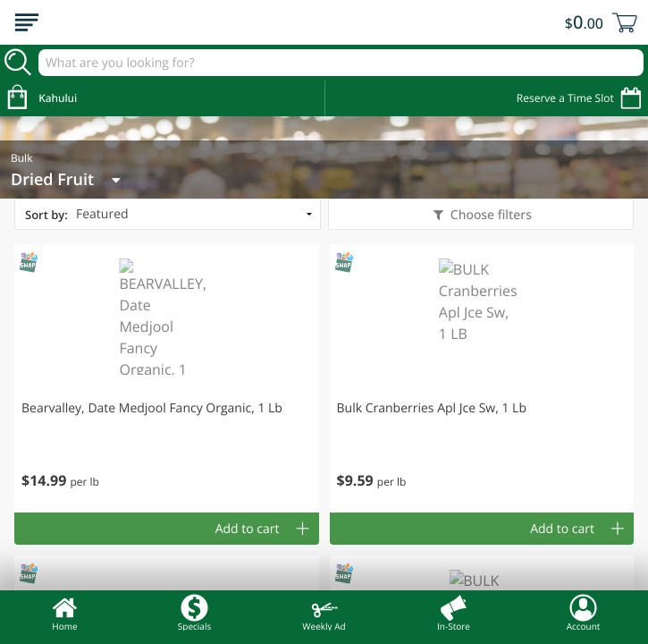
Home (65, 613)
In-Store (454, 613)
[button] (167, 378)
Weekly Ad (324, 613)
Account (584, 613)
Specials (194, 613)
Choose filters (489, 215)
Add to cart (248, 529)
